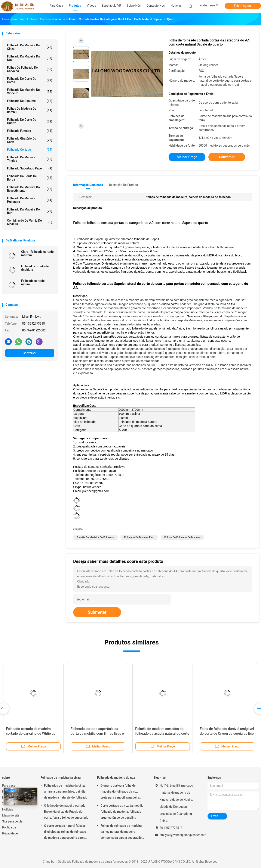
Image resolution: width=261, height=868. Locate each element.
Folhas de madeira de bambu (30, 110)
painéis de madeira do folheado (95, 537)
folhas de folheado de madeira (182, 537)
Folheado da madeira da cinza (30, 47)
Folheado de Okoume (30, 101)
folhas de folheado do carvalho (30, 69)
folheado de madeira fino (139, 537)
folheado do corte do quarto (30, 121)
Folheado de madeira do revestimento (30, 189)
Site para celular (13, 821)
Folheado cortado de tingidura (35, 268)
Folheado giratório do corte (30, 140)
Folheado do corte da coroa (30, 80)
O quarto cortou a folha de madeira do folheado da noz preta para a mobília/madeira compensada (120, 792)
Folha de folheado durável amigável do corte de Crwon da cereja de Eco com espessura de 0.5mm (227, 733)
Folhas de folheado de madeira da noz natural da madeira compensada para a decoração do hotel (121, 832)
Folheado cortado (30, 150)
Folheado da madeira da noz (30, 58)
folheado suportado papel (30, 168)
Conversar (30, 353)
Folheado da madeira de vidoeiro (30, 91)
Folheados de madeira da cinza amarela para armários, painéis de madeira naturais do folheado (66, 791)
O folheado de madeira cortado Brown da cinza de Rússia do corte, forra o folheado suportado (66, 812)
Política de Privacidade (10, 830)
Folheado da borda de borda (30, 178)
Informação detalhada (88, 185)
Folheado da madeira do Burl (30, 211)
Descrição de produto (123, 185)
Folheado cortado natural (33, 282)
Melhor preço (187, 157)
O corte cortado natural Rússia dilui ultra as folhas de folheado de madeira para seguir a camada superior (66, 832)
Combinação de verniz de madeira (30, 222)
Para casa (9, 786)
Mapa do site (11, 815)
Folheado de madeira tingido (30, 159)
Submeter (97, 612)
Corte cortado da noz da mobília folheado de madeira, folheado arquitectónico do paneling (122, 812)
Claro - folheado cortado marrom (37, 253)
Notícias (8, 809)
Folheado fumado (30, 131)
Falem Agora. (243, 6)
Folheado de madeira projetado (30, 200)
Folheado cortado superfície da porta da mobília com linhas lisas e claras (97, 733)
